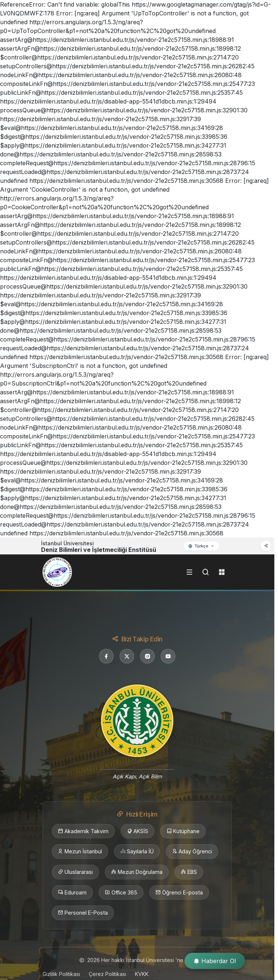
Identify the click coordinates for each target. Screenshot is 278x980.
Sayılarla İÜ (137, 851)
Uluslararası (75, 872)
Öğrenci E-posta (179, 893)
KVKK (142, 974)
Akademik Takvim (83, 831)
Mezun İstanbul (80, 851)
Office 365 (121, 893)
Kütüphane (183, 831)
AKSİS (138, 831)
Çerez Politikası (107, 974)
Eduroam (72, 893)
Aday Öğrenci (192, 851)
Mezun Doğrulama (137, 872)
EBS (189, 872)
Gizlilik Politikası (61, 974)
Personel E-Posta (83, 913)
